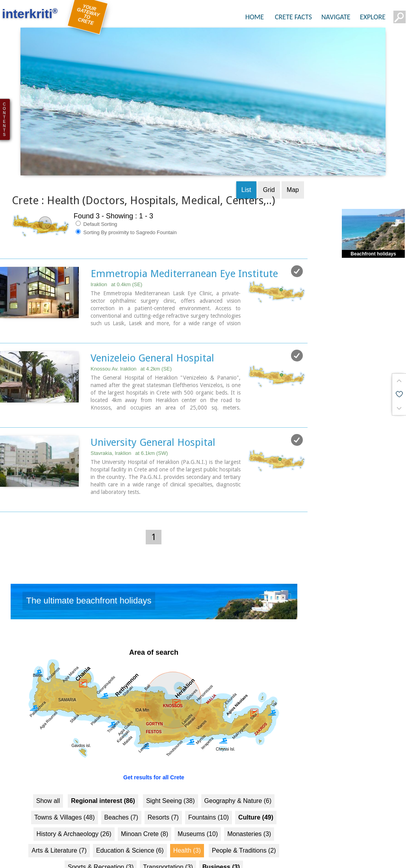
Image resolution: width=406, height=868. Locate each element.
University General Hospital (153, 423)
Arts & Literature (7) (59, 832)
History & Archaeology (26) (74, 815)
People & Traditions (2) (244, 832)
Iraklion (116, 265)
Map (293, 171)
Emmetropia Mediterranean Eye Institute (184, 255)
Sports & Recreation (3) (101, 848)
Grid (269, 171)
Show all (48, 782)
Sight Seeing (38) (171, 782)
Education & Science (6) (130, 832)
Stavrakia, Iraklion (129, 434)
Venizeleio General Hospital (152, 339)
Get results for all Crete (154, 758)
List (246, 171)
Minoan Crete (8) (145, 815)
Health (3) (187, 832)
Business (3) (221, 848)
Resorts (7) (163, 798)
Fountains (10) (209, 798)
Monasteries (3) (249, 815)
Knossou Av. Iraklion (131, 350)
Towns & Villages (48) (65, 798)
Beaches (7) (121, 798)
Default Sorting (96, 205)
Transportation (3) (168, 848)
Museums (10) (198, 815)
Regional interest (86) (103, 782)
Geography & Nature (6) (238, 782)
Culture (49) (256, 798)
